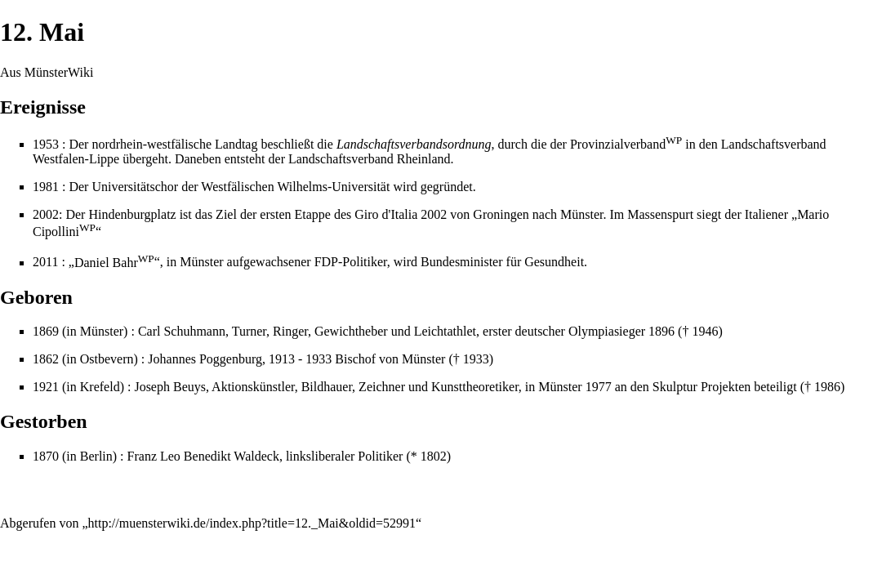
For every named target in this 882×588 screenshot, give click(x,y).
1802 (434, 456)
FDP (326, 263)
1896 (661, 331)
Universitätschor (135, 187)
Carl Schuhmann (182, 331)
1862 (46, 359)
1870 (46, 456)
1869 (46, 331)
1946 (705, 331)
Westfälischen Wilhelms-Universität (295, 187)
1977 (599, 387)
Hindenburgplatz (132, 214)
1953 (46, 144)
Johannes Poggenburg (205, 359)
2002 (46, 214)
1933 (476, 359)
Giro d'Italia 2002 (401, 214)
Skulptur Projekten (702, 387)
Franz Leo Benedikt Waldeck (203, 456)
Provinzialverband (626, 144)
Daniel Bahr (114, 263)
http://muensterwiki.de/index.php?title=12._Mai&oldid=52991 (252, 523)
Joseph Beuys (170, 387)
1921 (46, 387)
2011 (45, 263)
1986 (827, 387)
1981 (46, 187)
